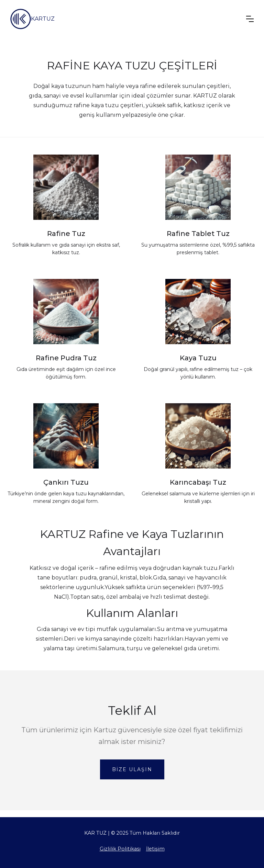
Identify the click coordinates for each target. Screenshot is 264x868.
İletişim (155, 849)
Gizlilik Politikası (120, 849)
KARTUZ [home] (43, 19)
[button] (250, 19)
